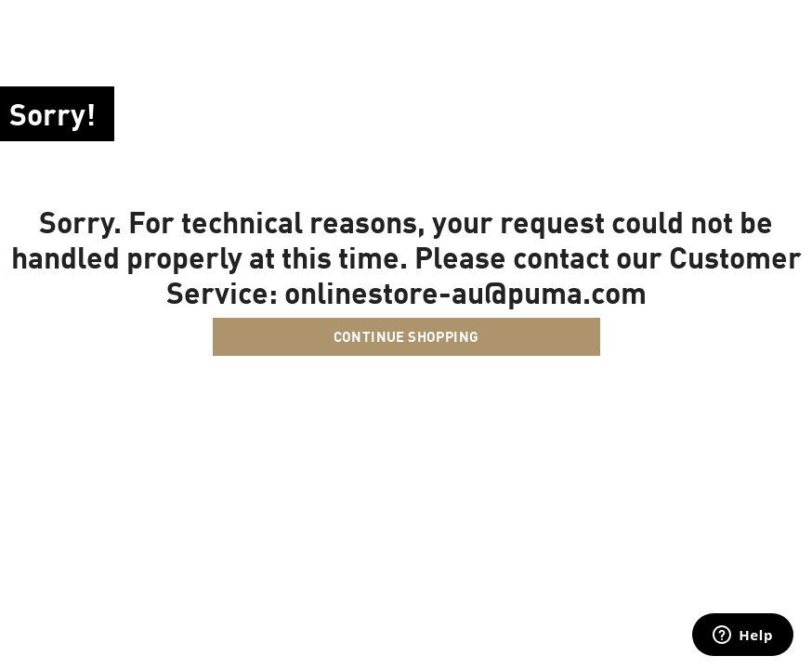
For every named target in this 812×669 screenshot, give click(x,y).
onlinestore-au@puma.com (465, 292)
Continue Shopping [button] (406, 336)
